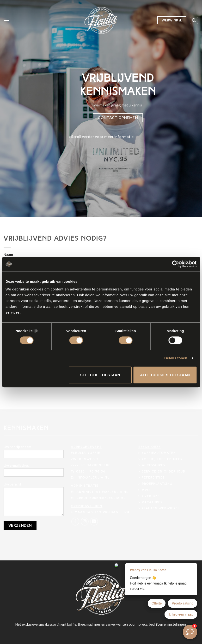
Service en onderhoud (164, 472)
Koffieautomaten (159, 453)
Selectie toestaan (100, 375)
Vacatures (152, 503)
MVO (146, 490)
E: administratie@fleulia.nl (100, 492)
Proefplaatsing (157, 484)
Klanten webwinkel (161, 509)
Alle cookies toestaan (165, 375)
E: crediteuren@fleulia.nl (98, 498)
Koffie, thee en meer (162, 460)
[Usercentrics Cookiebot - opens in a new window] (175, 264)
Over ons (151, 496)
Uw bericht (34, 501)
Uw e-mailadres (34, 472)
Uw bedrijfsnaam (34, 453)
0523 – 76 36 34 (91, 472)
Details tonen (176, 358)
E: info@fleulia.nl (90, 478)
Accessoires (154, 466)
